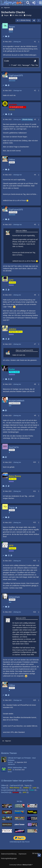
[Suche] (28, 3)
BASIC (10, 772)
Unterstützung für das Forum (20, 842)
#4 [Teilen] (35, 175)
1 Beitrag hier (17, 42)
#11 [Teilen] (35, 491)
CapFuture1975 (15, 785)
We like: (20, 801)
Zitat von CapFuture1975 (24, 350)
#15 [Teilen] (35, 700)
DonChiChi (5, 792)
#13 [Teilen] (35, 561)
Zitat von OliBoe (21, 231)
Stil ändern (36, 853)
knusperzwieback (7, 790)
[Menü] (39, 3)
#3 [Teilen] (35, 119)
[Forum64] (16, 3)
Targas (6, 15)
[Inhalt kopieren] (35, 61)
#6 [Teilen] (35, 295)
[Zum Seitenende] (39, 855)
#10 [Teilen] (35, 462)
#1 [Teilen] (35, 42)
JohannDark (21, 790)
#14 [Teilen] (35, 612)
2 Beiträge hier (17, 91)
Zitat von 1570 (21, 618)
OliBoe (3, 785)
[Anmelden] (33, 3)
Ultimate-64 (11, 764)
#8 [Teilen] (35, 384)
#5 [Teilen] (35, 224)
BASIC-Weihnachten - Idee (17, 768)
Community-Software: (21, 865)
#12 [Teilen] (35, 522)
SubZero (10, 762)
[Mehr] (38, 42)
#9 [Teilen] (35, 415)
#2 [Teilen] (35, 90)
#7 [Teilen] (35, 344)
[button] (39, 20)
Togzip (27, 785)
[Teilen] (34, 20)
